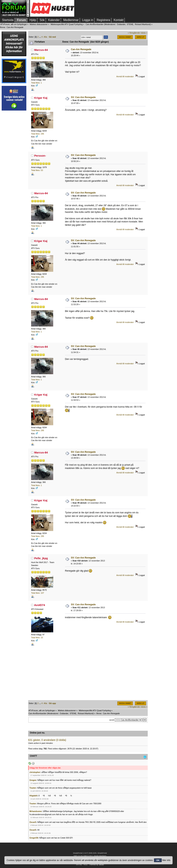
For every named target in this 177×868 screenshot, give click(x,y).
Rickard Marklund (142, 24)
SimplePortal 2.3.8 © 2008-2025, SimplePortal (90, 853)
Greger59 (34, 838)
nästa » (144, 33)
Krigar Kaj (41, 98)
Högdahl (33, 796)
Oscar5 (33, 822)
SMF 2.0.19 (78, 856)
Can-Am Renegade (81, 49)
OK (158, 860)
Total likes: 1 (36, 83)
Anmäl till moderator (125, 76)
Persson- (40, 156)
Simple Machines (100, 856)
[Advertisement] (14, 168)
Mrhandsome (36, 811)
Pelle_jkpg (41, 558)
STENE (130, 24)
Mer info (166, 860)
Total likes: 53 (37, 170)
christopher (35, 772)
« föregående (134, 33)
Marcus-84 (41, 50)
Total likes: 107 (38, 593)
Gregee (33, 780)
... (40, 37)
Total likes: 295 (38, 134)
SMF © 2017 (88, 856)
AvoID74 (40, 605)
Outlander (121, 24)
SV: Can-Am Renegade (83, 97)
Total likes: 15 (37, 638)
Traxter (33, 788)
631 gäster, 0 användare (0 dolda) (47, 740)
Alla (45, 37)
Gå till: (112, 720)
